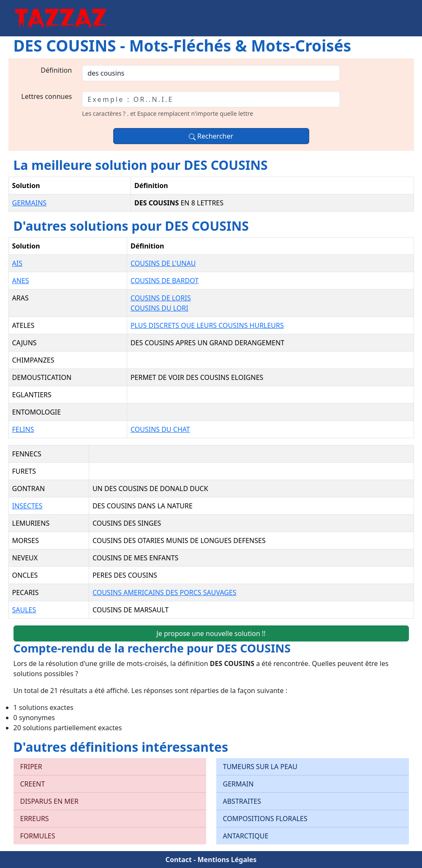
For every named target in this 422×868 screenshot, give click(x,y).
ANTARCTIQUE (246, 836)
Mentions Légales (227, 860)
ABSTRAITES (242, 801)
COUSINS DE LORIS (161, 298)
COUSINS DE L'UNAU (163, 263)
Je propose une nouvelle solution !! (211, 633)
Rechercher (211, 136)
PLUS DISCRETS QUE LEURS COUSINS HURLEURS (207, 325)
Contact (179, 860)
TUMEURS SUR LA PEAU (260, 767)
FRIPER (31, 767)
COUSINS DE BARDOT (165, 281)
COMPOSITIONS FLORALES (265, 819)
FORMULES (38, 836)
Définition (56, 70)
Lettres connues (46, 96)
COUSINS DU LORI (159, 308)
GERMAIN (238, 784)
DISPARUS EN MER (49, 801)
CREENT (33, 784)
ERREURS (35, 819)
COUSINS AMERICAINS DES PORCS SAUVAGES (165, 592)
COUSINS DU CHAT (160, 429)
